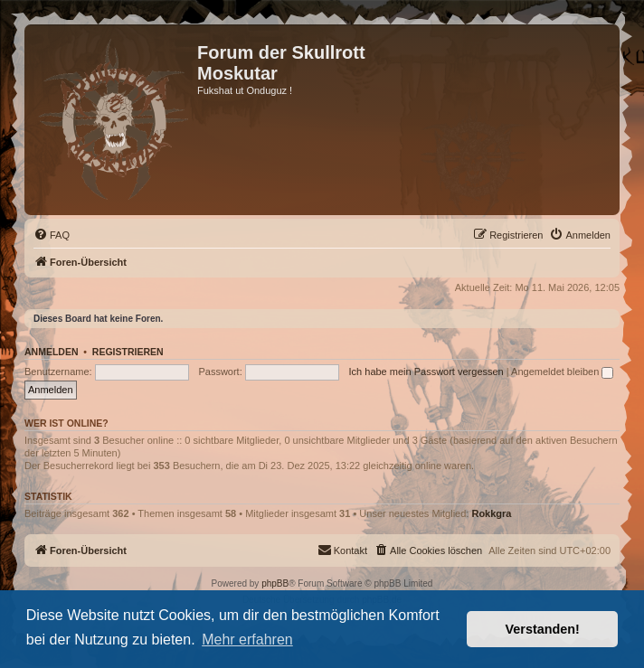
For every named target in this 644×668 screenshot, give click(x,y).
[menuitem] (52, 235)
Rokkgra (491, 513)
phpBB (275, 583)
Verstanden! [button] (543, 629)
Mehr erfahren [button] (247, 640)
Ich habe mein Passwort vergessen (426, 372)
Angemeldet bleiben (562, 372)
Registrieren (128, 352)
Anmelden (52, 352)
